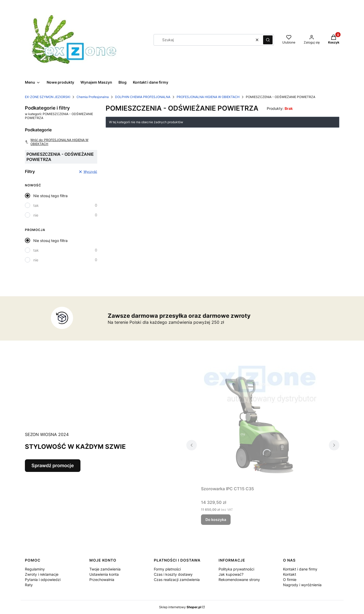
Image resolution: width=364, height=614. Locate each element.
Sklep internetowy (180, 607)
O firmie (290, 580)
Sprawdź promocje (53, 465)
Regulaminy (35, 569)
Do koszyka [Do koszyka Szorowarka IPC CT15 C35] (216, 519)
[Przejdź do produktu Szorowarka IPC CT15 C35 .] (263, 425)
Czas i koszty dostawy (173, 574)
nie (36, 215)
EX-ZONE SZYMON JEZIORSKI (48, 97)
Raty (29, 585)
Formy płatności (167, 569)
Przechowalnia (102, 580)
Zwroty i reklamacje (42, 574)
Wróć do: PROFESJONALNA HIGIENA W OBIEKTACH (57, 142)
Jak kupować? (231, 574)
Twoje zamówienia (105, 569)
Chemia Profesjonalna (93, 97)
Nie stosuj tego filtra (50, 196)
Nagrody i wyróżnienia (302, 585)
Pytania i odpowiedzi (43, 580)
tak (36, 205)
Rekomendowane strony (239, 580)
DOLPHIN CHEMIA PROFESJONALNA (143, 97)
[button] (268, 40)
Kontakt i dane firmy (300, 569)
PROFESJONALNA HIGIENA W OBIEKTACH (208, 97)
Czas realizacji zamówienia (177, 580)
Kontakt (290, 574)
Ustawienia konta (104, 574)
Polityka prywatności (236, 569)
